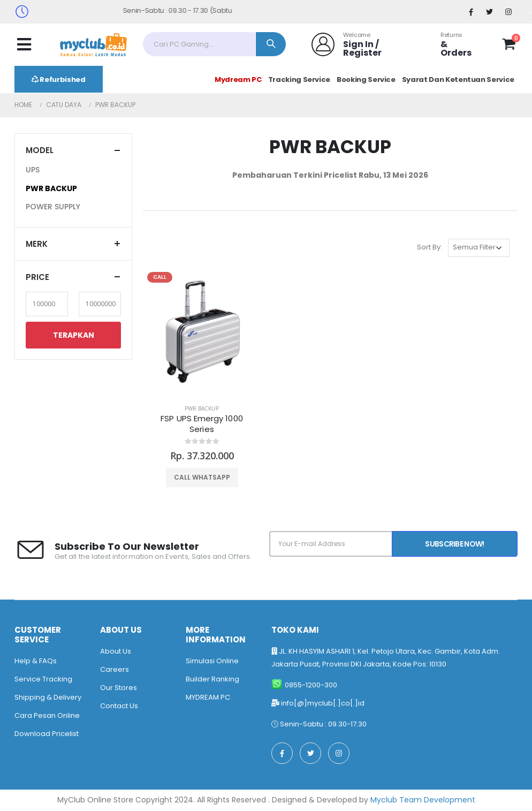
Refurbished (59, 79)
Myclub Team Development (423, 800)
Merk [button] (37, 244)
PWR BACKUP (202, 408)
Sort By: (430, 247)
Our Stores (119, 688)
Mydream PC (238, 79)
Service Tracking (43, 679)
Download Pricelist (47, 734)
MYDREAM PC (208, 697)
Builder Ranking (212, 679)
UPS (33, 170)
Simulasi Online (212, 661)
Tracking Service (299, 79)
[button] (509, 46)
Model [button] (40, 150)
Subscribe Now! (454, 544)
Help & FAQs (36, 661)
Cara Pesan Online (47, 715)
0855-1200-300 (311, 685)
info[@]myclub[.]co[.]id (323, 703)
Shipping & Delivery (48, 697)
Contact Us (119, 706)
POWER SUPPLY (53, 207)
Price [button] (37, 277)
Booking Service (366, 79)
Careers (115, 669)
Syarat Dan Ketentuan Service (458, 79)
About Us (116, 651)
